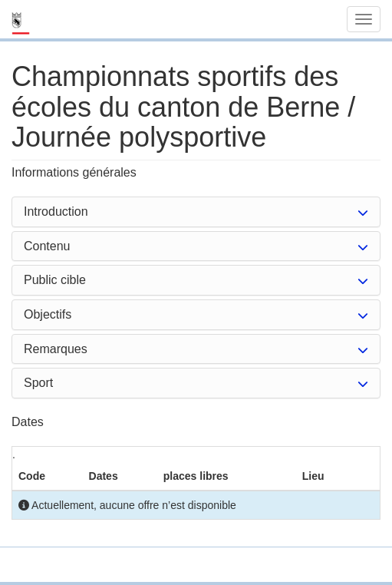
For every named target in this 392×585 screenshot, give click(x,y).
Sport (38, 383)
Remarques (56, 349)
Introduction (56, 212)
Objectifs (48, 314)
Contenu (47, 246)
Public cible (55, 280)
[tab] (196, 212)
